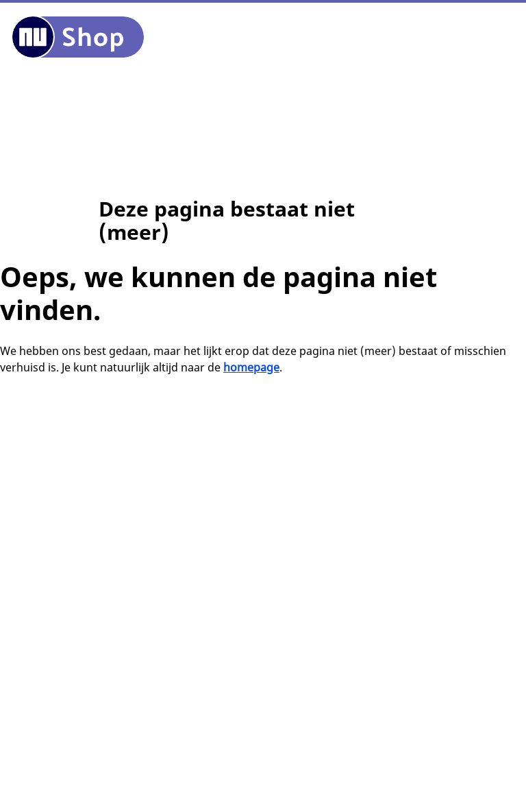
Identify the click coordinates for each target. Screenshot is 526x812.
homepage (251, 367)
